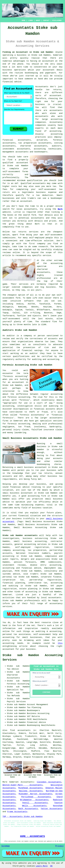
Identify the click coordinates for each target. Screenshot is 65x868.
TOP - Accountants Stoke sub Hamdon (23, 817)
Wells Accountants (34, 806)
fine (55, 322)
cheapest (12, 295)
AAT (16, 183)
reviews (7, 253)
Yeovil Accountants (35, 803)
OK (51, 866)
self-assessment (11, 319)
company (41, 244)
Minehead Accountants (30, 788)
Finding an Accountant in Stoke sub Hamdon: (28, 52)
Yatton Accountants (52, 809)
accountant (48, 61)
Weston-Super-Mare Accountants (23, 785)
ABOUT (38, 21)
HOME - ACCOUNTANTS (32, 836)
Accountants (27, 782)
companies (27, 287)
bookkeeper (57, 198)
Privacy (59, 846)
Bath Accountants (28, 809)
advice (18, 82)
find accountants (20, 730)
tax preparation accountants (35, 143)
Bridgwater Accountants (34, 800)
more (51, 757)
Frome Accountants (17, 812)
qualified (8, 163)
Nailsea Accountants (31, 791)
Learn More (42, 866)
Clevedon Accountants (49, 782)
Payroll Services (16, 702)
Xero (59, 307)
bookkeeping (31, 73)
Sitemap (6, 846)
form (34, 215)
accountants (56, 110)
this (60, 643)
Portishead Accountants (36, 797)
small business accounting (30, 541)
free (18, 227)
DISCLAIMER (57, 21)
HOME (24, 21)
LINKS (30, 21)
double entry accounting (46, 565)
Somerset (14, 782)
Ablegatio (8, 307)
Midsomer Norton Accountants (35, 794)
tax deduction (45, 195)
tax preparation (37, 550)
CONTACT (46, 21)
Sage (59, 313)
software (29, 301)
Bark (60, 209)
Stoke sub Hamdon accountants (20, 535)
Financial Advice (36, 722)
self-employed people (41, 238)
